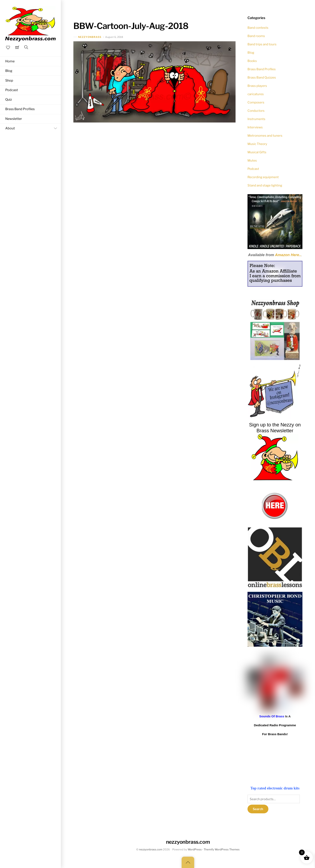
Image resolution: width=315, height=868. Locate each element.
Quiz (9, 100)
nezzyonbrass (90, 37)
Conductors (256, 111)
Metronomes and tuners (265, 136)
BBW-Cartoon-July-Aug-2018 (131, 26)
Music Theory (257, 144)
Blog (9, 71)
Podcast (12, 90)
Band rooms (256, 36)
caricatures (256, 94)
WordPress (195, 849)
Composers (256, 102)
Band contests (258, 28)
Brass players (257, 86)
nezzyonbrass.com (151, 849)
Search (258, 809)
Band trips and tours (262, 44)
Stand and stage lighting (265, 185)
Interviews (255, 127)
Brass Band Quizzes (262, 77)
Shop (9, 80)
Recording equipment (263, 177)
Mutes (252, 160)
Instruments (256, 119)
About (32, 128)
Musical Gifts (257, 152)
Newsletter (14, 119)
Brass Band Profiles (20, 109)
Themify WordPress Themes (222, 849)
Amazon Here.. (288, 255)
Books (252, 61)
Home (10, 61)
